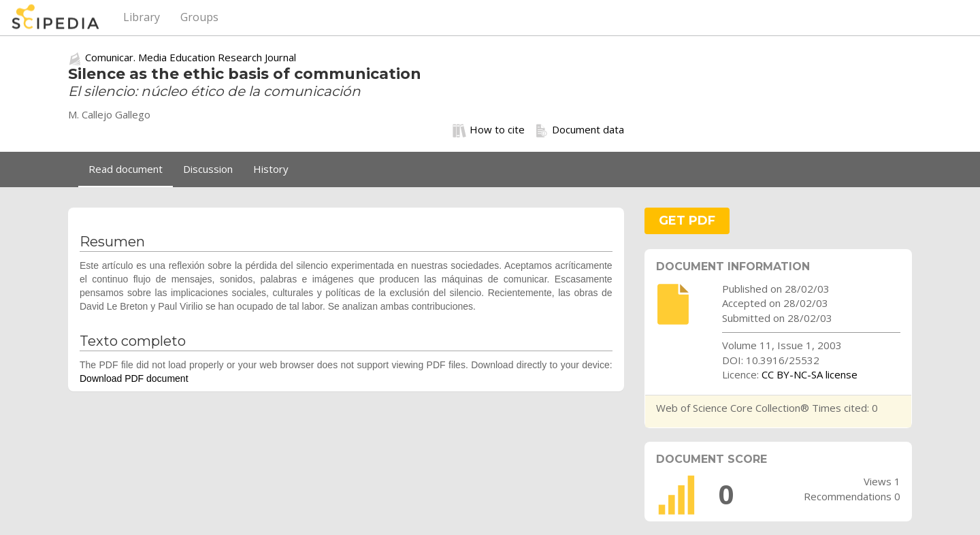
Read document (126, 169)
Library (142, 17)
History (271, 169)
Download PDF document (134, 378)
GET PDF (687, 221)
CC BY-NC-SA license (810, 374)
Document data (579, 130)
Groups (199, 17)
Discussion (208, 169)
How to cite (489, 130)
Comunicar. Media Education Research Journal (191, 57)
